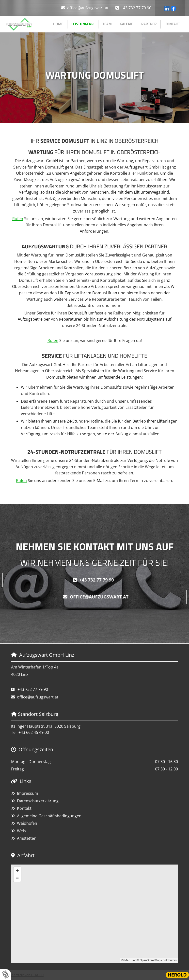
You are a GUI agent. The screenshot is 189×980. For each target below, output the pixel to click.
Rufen (18, 219)
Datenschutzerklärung (38, 801)
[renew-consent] (6, 974)
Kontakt (172, 24)
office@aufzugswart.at (88, 8)
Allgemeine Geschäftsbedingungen (49, 816)
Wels (21, 831)
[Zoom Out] (17, 878)
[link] (83, 24)
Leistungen (81, 24)
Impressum (28, 793)
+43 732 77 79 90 (136, 8)
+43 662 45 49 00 (34, 732)
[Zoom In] (17, 871)
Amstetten (27, 838)
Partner (149, 24)
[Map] (94, 914)
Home (58, 24)
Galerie (126, 24)
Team (107, 24)
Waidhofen (27, 823)
